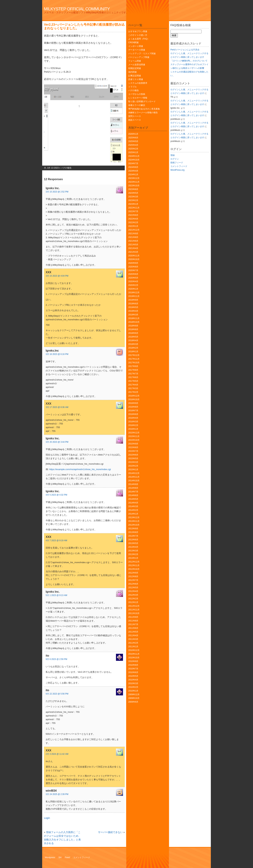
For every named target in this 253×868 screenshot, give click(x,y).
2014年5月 (133, 499)
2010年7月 (133, 669)
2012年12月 (134, 562)
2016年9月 (133, 403)
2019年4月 (133, 311)
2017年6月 (133, 377)
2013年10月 (134, 525)
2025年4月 (133, 145)
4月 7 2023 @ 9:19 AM (56, 541)
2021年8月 (133, 237)
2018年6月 (133, 333)
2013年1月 (133, 558)
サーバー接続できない (110, 832)
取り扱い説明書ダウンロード (142, 101)
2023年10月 (134, 186)
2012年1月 (133, 602)
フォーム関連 (135, 61)
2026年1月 (133, 134)
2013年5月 (133, 543)
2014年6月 (133, 495)
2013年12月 (134, 517)
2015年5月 (133, 458)
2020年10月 (134, 259)
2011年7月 (133, 624)
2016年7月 (133, 411)
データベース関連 (137, 50)
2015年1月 (133, 470)
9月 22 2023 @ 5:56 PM (57, 694)
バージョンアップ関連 (139, 57)
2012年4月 (133, 591)
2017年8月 (133, 370)
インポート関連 (136, 46)
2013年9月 (133, 529)
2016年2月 (133, 425)
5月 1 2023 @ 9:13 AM (56, 595)
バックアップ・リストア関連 (142, 54)
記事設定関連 (135, 76)
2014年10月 (134, 481)
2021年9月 (133, 234)
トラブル (132, 87)
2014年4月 (133, 503)
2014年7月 (133, 492)
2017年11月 (134, 359)
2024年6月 (133, 167)
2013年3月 (133, 551)
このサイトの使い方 (138, 35)
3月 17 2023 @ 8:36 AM (57, 407)
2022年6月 (133, 215)
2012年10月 (134, 569)
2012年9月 (133, 573)
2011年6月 (133, 628)
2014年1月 (133, 514)
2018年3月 (133, 344)
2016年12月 (134, 396)
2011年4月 (133, 636)
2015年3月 (133, 462)
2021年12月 (134, 230)
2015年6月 (133, 455)
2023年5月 (133, 193)
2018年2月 (133, 348)
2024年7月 (133, 163)
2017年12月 (134, 355)
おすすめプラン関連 (138, 31)
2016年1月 (133, 429)
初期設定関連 (135, 68)
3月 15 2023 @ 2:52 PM (57, 192)
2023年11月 (134, 182)
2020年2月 (133, 285)
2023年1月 (133, 204)
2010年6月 (133, 672)
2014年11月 (134, 477)
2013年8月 (133, 532)
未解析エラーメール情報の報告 (143, 113)
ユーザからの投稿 (137, 94)
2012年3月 (133, 595)
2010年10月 (134, 658)
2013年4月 (133, 547)
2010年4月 (133, 680)
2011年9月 (133, 617)
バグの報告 (66, 168)
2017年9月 (133, 366)
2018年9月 (133, 326)
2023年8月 (133, 189)
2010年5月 (133, 676)
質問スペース (135, 116)
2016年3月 (133, 422)
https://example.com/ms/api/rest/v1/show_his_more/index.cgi (80, 469)
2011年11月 (134, 610)
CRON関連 (133, 42)
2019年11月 (134, 296)
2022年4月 (133, 219)
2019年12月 (134, 293)
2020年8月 (133, 267)
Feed (67, 857)
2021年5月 (133, 245)
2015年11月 (134, 436)
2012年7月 (133, 580)
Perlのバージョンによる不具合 (185, 50)
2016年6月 (133, 414)
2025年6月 (133, 138)
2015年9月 (133, 444)
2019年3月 (133, 315)
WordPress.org (177, 170)
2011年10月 (134, 613)
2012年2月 (133, 599)
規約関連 (132, 72)
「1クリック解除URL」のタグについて (189, 61)
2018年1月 (133, 352)
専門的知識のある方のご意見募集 (144, 109)
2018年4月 (133, 340)
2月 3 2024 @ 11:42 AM (57, 754)
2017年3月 (133, 388)
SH (60, 857)
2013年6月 (133, 540)
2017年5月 (133, 381)
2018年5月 (133, 337)
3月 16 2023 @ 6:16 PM (57, 354)
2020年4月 (133, 281)
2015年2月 (133, 466)
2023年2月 (133, 200)
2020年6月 (133, 274)
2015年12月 (134, 433)
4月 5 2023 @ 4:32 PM (56, 495)
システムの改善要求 (138, 83)
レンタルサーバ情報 (138, 98)
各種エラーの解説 (137, 105)
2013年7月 (133, 536)
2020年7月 (133, 270)
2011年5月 (133, 632)
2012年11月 (134, 565)
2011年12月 (134, 606)
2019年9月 (133, 300)
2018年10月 (134, 322)
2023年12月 (134, 178)
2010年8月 (133, 665)
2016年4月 (133, 418)
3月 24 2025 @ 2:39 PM (57, 794)
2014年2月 (133, 510)
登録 (173, 155)
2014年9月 (133, 484)
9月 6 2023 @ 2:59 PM (56, 659)
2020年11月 (134, 256)
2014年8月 (133, 488)
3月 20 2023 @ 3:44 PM (57, 442)
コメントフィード (179, 166)
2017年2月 (133, 392)
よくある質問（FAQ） (139, 39)
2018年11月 (134, 318)
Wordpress (50, 857)
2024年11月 (134, 156)
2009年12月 (134, 695)
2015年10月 (134, 440)
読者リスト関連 (136, 79)
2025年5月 (133, 141)
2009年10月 (134, 698)
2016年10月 (134, 399)
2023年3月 (133, 197)
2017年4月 (133, 385)
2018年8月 (133, 329)
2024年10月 (134, 160)
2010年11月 (134, 654)
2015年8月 (133, 447)
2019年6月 (133, 304)
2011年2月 (133, 643)
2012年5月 (133, 588)
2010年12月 (134, 650)
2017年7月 (133, 374)
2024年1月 (133, 175)
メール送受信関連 (137, 65)
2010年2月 (133, 687)
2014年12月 (134, 473)
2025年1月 (133, 152)
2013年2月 (133, 554)
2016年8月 (133, 407)
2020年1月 (133, 289)
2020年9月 (133, 263)
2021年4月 (133, 248)
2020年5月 (133, 278)
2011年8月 (133, 621)
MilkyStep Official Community (77, 9)
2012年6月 (133, 584)
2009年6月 (133, 702)
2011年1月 (133, 647)
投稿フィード (177, 163)
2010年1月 (133, 691)
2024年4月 (133, 171)
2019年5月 (133, 307)
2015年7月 (133, 451)
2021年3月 (133, 252)
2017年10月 (134, 363)
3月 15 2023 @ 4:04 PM (57, 276)
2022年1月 (133, 226)
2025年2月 (133, 149)
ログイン (175, 159)
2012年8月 (133, 577)
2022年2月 (133, 222)
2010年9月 (133, 661)
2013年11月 (134, 521)
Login (47, 818)
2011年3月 (133, 639)
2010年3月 (133, 683)
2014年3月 (133, 506)
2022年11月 (134, 208)
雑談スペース (135, 120)
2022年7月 (133, 211)
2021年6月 (133, 241)
